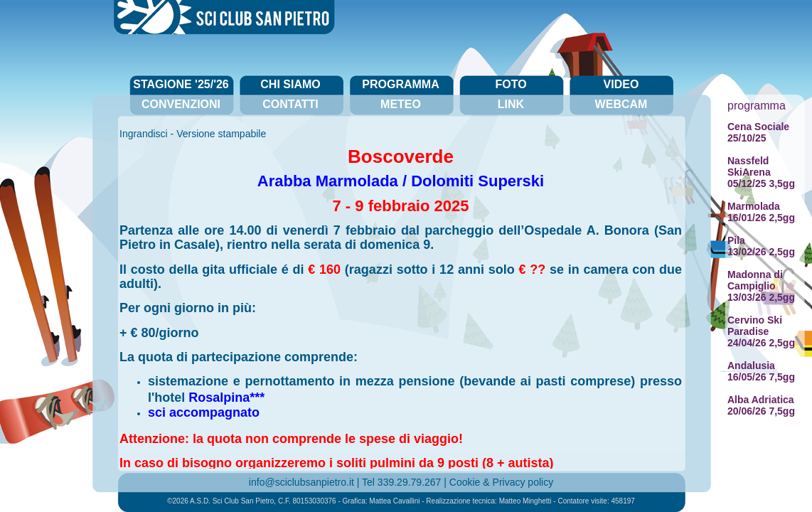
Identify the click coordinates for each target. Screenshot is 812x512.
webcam (621, 104)
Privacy (509, 482)
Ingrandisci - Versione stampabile (193, 134)
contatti (290, 104)
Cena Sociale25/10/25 (758, 132)
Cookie (465, 482)
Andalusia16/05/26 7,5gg (761, 371)
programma (400, 84)
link (511, 104)
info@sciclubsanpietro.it (301, 482)
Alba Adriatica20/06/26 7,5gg (761, 405)
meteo (401, 104)
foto (511, 84)
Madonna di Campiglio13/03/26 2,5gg (761, 286)
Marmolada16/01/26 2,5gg (761, 212)
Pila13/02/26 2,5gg (761, 246)
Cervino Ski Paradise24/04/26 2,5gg (761, 331)
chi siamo (290, 84)
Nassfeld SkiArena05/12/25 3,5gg (761, 172)
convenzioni (181, 104)
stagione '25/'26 (181, 84)
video (621, 84)
